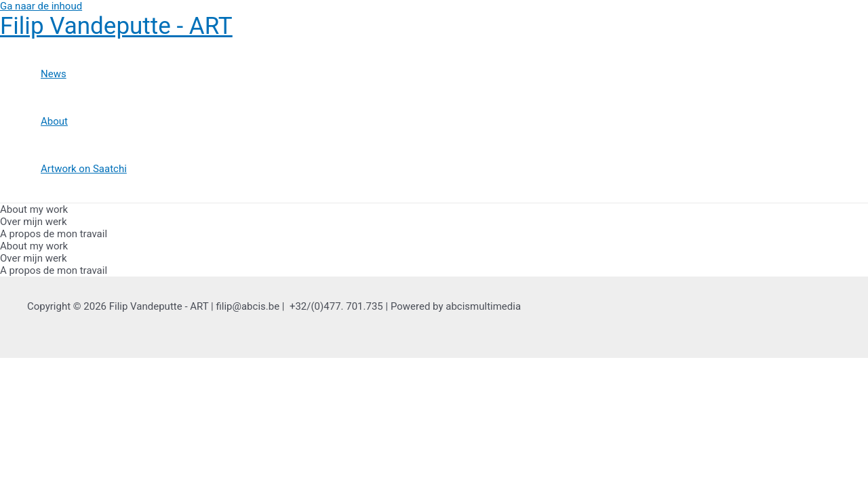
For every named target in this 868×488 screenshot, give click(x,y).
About (54, 121)
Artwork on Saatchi (84, 169)
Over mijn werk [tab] (34, 222)
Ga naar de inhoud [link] (41, 6)
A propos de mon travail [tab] (54, 234)
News (54, 74)
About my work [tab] (34, 209)
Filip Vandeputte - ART (116, 26)
